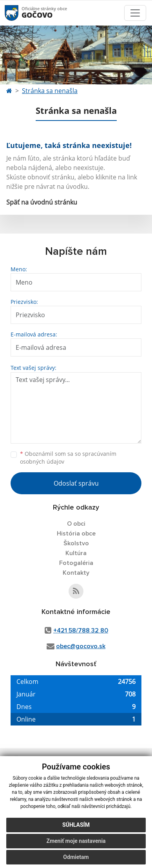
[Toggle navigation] (135, 13)
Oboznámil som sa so (68, 458)
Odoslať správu (76, 483)
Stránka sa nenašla (50, 91)
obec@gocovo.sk (81, 646)
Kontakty (76, 573)
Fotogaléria (76, 563)
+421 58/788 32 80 (81, 630)
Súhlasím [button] (76, 825)
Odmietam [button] (76, 857)
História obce (76, 534)
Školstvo (76, 543)
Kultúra (76, 553)
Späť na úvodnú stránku (42, 202)
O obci (76, 524)
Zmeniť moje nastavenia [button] (76, 841)
